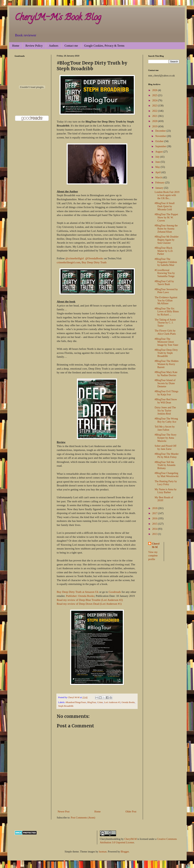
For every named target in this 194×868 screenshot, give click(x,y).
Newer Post (64, 812)
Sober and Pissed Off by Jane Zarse (165, 447)
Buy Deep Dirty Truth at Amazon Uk (78, 592)
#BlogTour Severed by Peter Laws (166, 291)
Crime (100, 702)
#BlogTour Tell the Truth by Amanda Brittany (165, 465)
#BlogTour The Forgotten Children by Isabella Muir (166, 262)
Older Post (131, 812)
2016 (155, 518)
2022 (155, 111)
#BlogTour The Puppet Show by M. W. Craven (166, 218)
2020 (155, 121)
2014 (155, 529)
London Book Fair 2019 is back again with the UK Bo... (167, 195)
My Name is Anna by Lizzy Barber (166, 491)
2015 (155, 524)
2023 (155, 106)
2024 (155, 100)
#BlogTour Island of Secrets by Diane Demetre (165, 383)
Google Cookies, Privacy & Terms (104, 46)
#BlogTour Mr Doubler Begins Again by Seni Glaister (167, 240)
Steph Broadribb (66, 706)
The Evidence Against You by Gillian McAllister (166, 301)
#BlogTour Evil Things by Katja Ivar (166, 393)
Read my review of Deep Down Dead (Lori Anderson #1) (89, 604)
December (161, 131)
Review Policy (34, 46)
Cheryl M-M (156, 546)
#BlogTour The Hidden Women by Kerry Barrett (167, 364)
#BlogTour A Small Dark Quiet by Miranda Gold (165, 206)
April (158, 172)
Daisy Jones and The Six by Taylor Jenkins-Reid (165, 411)
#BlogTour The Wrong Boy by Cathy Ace (166, 420)
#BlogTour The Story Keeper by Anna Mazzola (166, 438)
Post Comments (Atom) (83, 818)
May (158, 167)
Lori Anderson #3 (112, 702)
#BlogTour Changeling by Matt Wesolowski (167, 475)
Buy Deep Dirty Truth (94, 262)
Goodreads (115, 592)
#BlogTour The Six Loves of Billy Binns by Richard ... (167, 312)
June (158, 162)
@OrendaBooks (94, 258)
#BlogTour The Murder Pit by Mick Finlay (167, 455)
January (160, 188)
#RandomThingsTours (76, 702)
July (158, 157)
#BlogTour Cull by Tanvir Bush (164, 283)
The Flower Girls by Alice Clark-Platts (165, 332)
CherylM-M (130, 839)
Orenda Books (128, 702)
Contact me (71, 46)
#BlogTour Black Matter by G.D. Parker (164, 251)
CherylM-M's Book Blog (58, 18)
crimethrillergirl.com (68, 262)
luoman (103, 852)
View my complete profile (153, 556)
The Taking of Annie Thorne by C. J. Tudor (165, 323)
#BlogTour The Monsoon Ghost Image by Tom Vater (166, 342)
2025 (155, 95)
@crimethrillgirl (75, 258)
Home (16, 46)
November (161, 136)
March (159, 177)
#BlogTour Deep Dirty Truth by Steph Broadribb (166, 353)
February (160, 183)
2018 (155, 508)
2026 (155, 90)
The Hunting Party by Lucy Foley (166, 483)
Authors (54, 46)
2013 (155, 534)
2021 (155, 116)
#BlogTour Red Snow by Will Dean (166, 401)
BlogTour (92, 702)
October (160, 141)
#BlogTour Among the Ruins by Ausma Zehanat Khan (166, 229)
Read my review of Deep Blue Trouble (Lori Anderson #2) (90, 600)
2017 (155, 513)
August (159, 152)
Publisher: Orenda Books (80, 596)
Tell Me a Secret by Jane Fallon (165, 428)
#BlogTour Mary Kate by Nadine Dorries (166, 374)
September (161, 146)
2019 (155, 126)
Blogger (125, 852)
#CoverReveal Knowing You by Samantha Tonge (165, 273)
